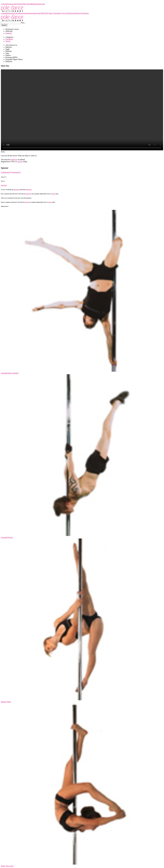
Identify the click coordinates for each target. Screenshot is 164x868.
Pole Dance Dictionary (9, 2)
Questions (10, 4)
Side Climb (4, 185)
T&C (24, 4)
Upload (29, 4)
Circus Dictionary (68, 13)
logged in (14, 159)
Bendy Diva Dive (7, 866)
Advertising (18, 4)
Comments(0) (6, 172)
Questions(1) (16, 172)
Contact (4, 4)
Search (4, 25)
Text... (23, 23)
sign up (20, 162)
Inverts (8, 41)
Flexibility (9, 39)
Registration (36, 4)
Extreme (9, 33)
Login (43, 4)
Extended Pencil (7, 537)
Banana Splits (6, 702)
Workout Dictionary (82, 13)
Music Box (29, 190)
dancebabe (16, 190)
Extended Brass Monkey (10, 373)
